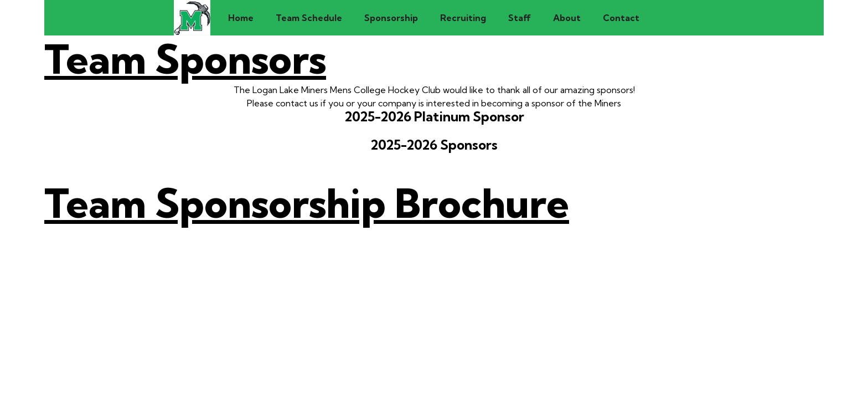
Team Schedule (309, 18)
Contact (621, 18)
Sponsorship (391, 18)
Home (241, 18)
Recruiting (463, 18)
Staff (520, 18)
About (567, 18)
